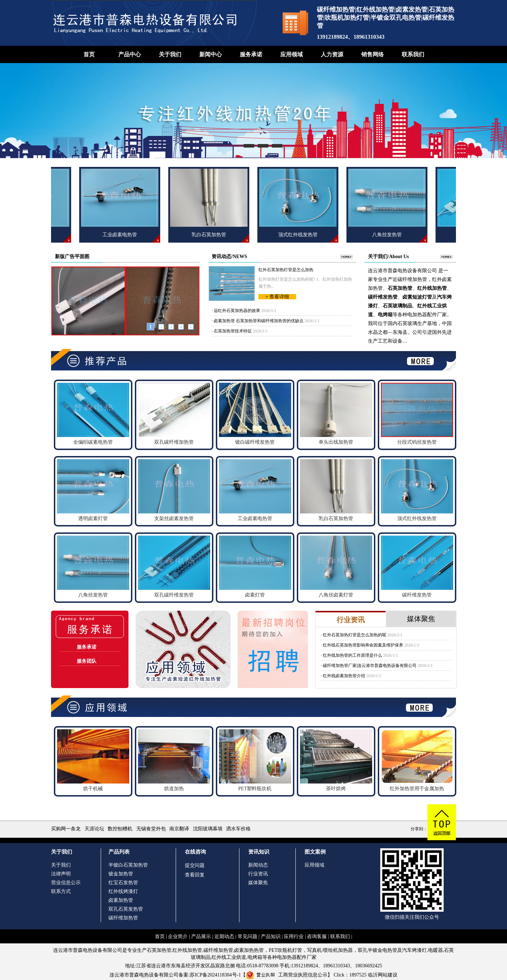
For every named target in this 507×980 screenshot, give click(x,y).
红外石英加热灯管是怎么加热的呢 (355, 635)
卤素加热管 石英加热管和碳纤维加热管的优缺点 (259, 321)
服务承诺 (251, 54)
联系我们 (413, 54)
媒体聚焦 (258, 883)
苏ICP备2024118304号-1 (215, 975)
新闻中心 (211, 54)
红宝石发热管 (123, 883)
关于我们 (170, 54)
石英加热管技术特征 (233, 331)
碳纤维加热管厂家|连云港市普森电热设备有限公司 (370, 666)
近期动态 (224, 937)
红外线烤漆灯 (123, 891)
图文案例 (315, 852)
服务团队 (87, 661)
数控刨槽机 (120, 829)
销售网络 (373, 54)
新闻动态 (258, 865)
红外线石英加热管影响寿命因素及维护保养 (363, 645)
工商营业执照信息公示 (287, 975)
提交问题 (195, 865)
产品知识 (271, 937)
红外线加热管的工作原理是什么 (352, 655)
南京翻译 (179, 829)
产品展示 (201, 937)
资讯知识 (259, 852)
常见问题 (248, 937)
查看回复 (195, 875)
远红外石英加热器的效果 (237, 311)
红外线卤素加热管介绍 (344, 676)
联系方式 (61, 891)
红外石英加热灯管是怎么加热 (286, 270)
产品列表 (119, 852)
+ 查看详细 (277, 297)
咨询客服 (317, 937)
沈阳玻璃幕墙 (208, 829)
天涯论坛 (94, 829)
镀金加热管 (121, 874)
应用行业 (294, 937)
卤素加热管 (121, 900)
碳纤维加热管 (123, 918)
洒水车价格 (238, 829)
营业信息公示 (66, 883)
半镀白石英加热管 (128, 865)
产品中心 (130, 54)
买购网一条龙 (66, 829)
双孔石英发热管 (126, 909)
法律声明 (61, 874)
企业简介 (178, 937)
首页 (89, 54)
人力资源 (332, 54)
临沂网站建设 (383, 975)
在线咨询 (195, 852)
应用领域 (292, 54)
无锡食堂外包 (151, 829)
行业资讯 (258, 874)
